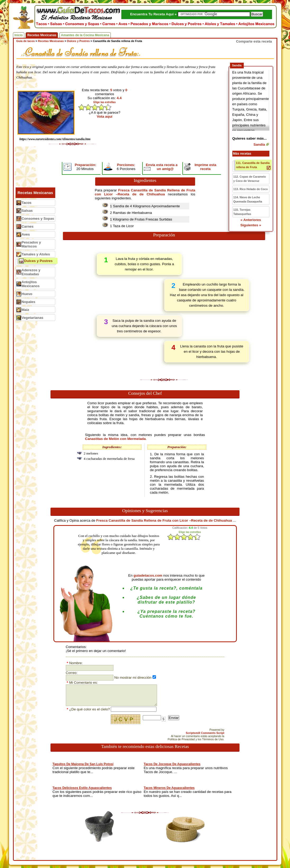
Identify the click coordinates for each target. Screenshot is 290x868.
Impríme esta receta (205, 167)
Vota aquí (105, 116)
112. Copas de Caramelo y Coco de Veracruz (250, 179)
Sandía (259, 144)
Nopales (29, 302)
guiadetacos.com (148, 575)
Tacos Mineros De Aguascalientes (169, 788)
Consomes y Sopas (38, 219)
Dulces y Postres (38, 261)
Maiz (26, 310)
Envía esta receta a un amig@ (162, 167)
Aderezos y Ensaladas (31, 272)
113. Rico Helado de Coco (251, 189)
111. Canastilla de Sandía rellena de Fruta (253, 165)
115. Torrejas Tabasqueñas (242, 212)
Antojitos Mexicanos (31, 284)
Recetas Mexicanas (42, 35)
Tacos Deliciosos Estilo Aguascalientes (82, 788)
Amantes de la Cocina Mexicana (85, 35)
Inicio (19, 35)
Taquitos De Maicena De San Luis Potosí (83, 764)
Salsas (27, 211)
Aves (26, 234)
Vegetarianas (33, 318)
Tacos (27, 203)
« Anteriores (251, 220)
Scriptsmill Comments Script (205, 733)
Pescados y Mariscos (31, 244)
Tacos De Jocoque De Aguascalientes (172, 764)
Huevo (27, 294)
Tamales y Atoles (36, 254)
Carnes (28, 226)
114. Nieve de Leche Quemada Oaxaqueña (248, 199)
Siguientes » (251, 225)
